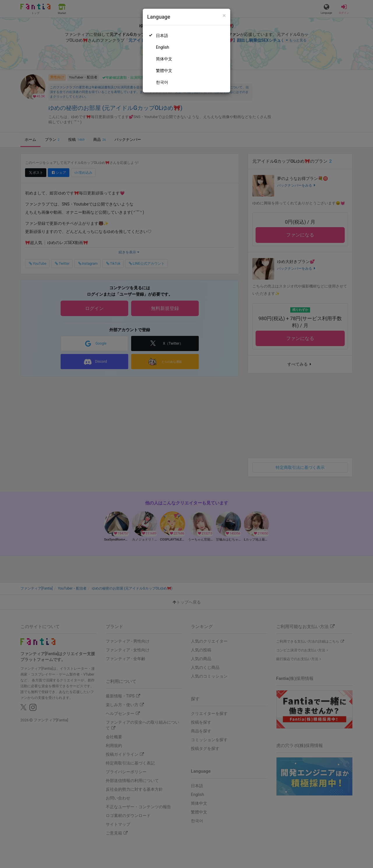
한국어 (162, 82)
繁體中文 (164, 71)
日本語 (162, 36)
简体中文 (164, 59)
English (162, 47)
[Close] (224, 16)
